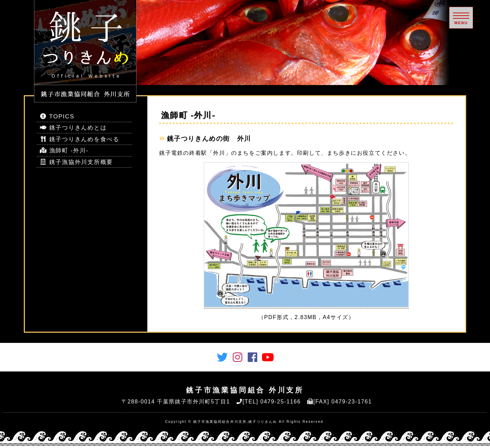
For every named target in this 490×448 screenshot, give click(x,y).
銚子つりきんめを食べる (80, 139)
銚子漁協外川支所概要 (76, 162)
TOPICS (57, 116)
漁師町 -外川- (64, 150)
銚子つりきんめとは (73, 128)
